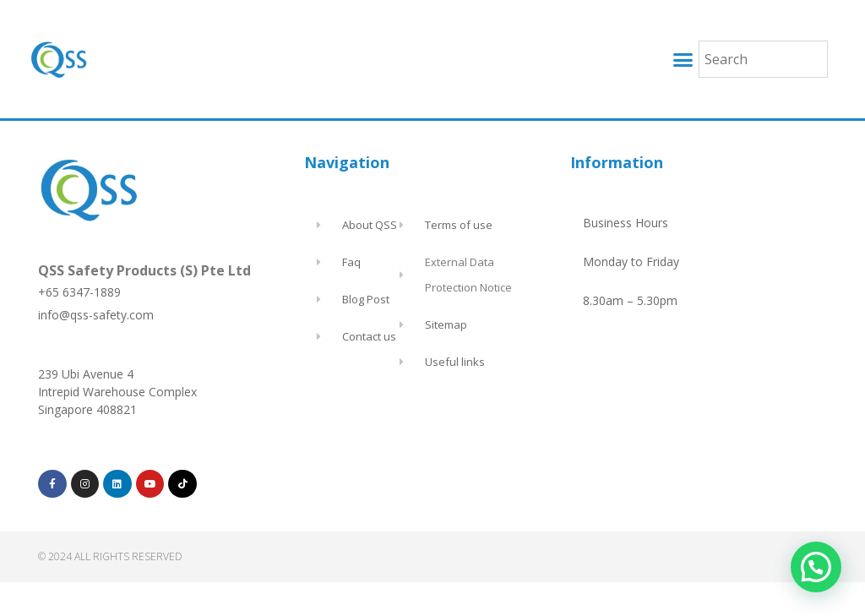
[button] (683, 59)
